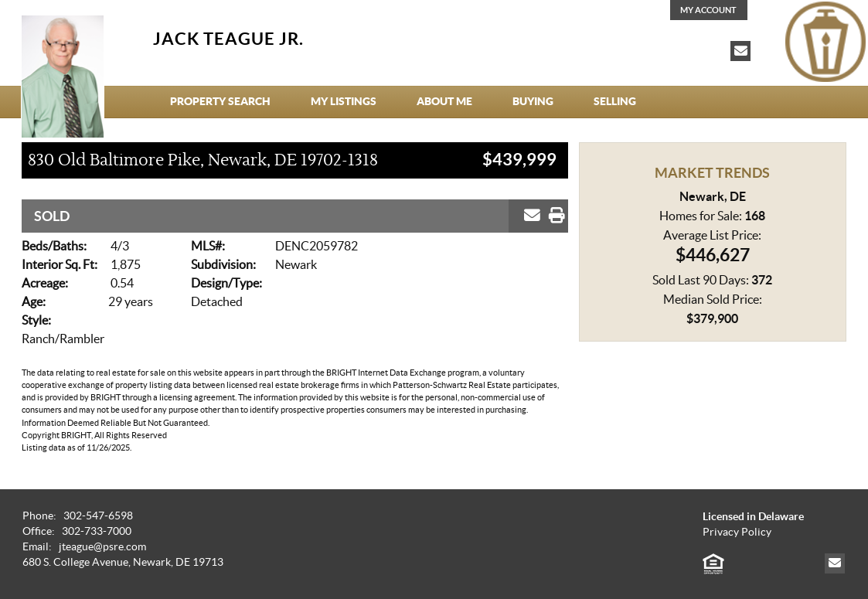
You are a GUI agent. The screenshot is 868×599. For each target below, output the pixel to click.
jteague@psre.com (102, 547)
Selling (615, 101)
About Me (444, 101)
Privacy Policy (737, 532)
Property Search (220, 101)
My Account (708, 10)
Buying (533, 101)
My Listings (344, 101)
